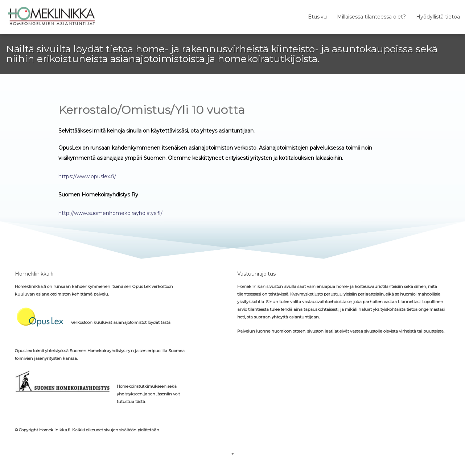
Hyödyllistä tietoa (438, 17)
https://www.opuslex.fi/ (87, 176)
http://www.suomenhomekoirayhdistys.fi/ (110, 213)
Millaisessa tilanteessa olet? (371, 17)
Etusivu (317, 17)
